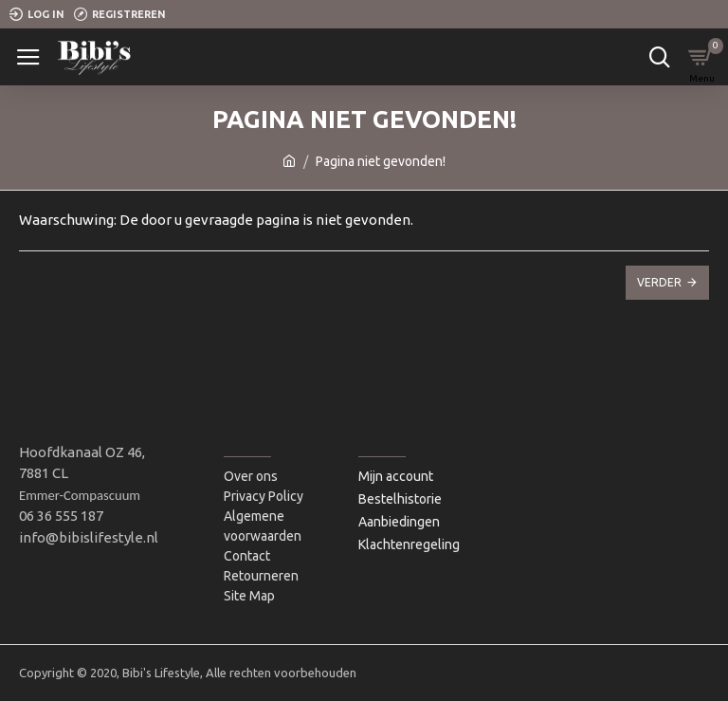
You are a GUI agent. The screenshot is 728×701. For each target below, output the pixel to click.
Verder (659, 282)
